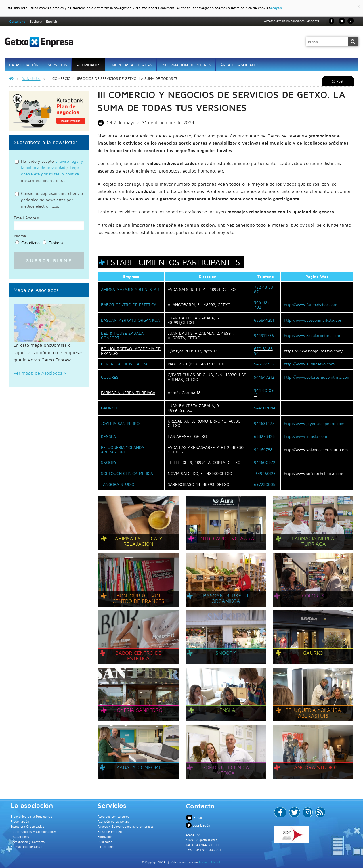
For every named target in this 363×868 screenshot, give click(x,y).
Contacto (200, 806)
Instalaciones (20, 837)
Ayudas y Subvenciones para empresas (126, 826)
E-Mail (194, 818)
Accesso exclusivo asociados (284, 21)
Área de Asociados (240, 65)
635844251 (264, 320)
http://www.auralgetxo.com (309, 364)
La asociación (24, 65)
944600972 (265, 462)
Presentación (20, 821)
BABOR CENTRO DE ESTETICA (129, 305)
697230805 (265, 484)
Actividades (88, 65)
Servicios (57, 65)
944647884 (264, 450)
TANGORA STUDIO (118, 484)
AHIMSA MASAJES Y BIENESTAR (130, 289)
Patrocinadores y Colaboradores (34, 832)
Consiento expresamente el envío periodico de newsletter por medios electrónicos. (52, 200)
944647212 (264, 377)
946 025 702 (262, 305)
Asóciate (313, 21)
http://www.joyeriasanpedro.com (314, 423)
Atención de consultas (113, 821)
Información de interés (186, 65)
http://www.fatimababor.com (311, 305)
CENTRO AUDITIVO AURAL (125, 364)
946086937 (264, 364)
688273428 (264, 436)
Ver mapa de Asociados (40, 373)
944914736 (264, 335)
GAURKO (109, 408)
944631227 (264, 423)
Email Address (27, 218)
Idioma (20, 236)
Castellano (17, 21)
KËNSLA (108, 436)
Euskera (36, 21)
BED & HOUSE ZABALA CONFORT (122, 335)
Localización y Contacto (28, 842)
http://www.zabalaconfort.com (312, 335)
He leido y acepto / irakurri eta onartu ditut (52, 171)
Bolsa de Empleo (110, 832)
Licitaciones (106, 847)
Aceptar (276, 8)
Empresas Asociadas (131, 65)
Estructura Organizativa (27, 826)
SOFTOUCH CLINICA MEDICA (127, 473)
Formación (105, 837)
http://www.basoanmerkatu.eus (313, 320)
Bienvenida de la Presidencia (31, 816)
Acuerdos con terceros (113, 816)
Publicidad (105, 842)
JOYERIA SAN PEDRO (120, 423)
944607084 (265, 408)
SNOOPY (109, 462)
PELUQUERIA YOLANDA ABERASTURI (123, 450)
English (51, 21)
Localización (198, 825)
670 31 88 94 (263, 351)
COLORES (110, 377)
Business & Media (210, 862)
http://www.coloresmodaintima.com (317, 377)
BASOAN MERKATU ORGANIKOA (130, 320)
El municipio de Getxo (26, 847)
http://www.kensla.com (305, 436)
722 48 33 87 (263, 289)
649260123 (265, 473)
